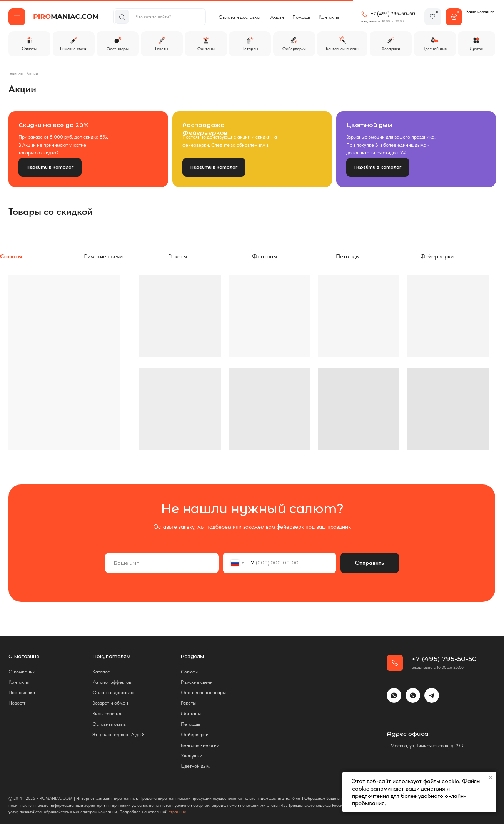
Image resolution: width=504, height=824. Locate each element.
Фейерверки (195, 734)
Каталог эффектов (112, 682)
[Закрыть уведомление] (491, 777)
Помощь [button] (301, 17)
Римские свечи (197, 682)
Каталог (101, 672)
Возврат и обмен (110, 703)
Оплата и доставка (239, 17)
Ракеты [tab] (178, 256)
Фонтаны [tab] (265, 256)
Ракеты (188, 703)
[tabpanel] (252, 380)
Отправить (370, 563)
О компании (22, 672)
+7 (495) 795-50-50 (393, 14)
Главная (16, 74)
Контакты (329, 17)
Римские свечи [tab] (103, 256)
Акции (277, 17)
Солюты (189, 672)
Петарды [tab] (348, 256)
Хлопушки (192, 756)
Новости (18, 703)
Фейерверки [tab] (437, 256)
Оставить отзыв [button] (109, 724)
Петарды (190, 724)
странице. (178, 812)
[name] (162, 563)
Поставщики (22, 693)
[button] (17, 17)
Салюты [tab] (11, 256)
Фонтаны (191, 714)
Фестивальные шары (203, 693)
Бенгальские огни (200, 745)
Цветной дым (195, 766)
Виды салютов (107, 714)
